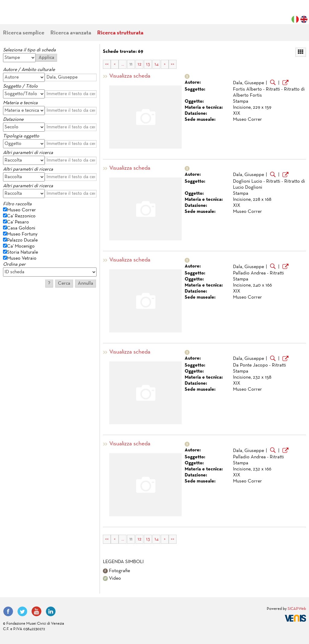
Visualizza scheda (130, 76)
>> (173, 64)
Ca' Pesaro (18, 222)
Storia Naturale (22, 252)
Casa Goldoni (21, 228)
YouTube (37, 611)
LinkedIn (51, 611)
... (123, 64)
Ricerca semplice (24, 33)
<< (107, 64)
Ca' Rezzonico (21, 216)
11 (131, 64)
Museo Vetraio (22, 258)
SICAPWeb (297, 609)
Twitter (22, 611)
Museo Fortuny (22, 234)
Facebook (8, 611)
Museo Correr (21, 210)
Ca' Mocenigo (21, 246)
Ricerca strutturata (120, 33)
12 (140, 64)
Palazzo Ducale (22, 240)
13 (148, 64)
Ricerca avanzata (71, 33)
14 (156, 64)
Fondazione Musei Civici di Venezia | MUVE (28, 15)
